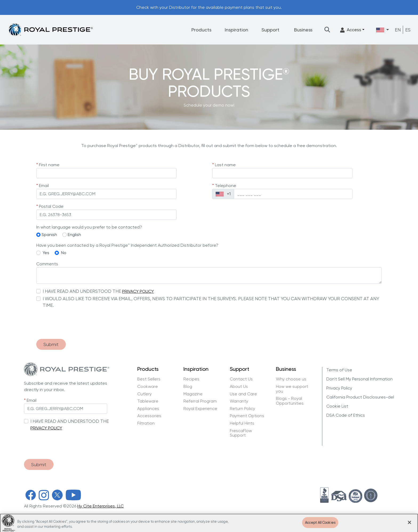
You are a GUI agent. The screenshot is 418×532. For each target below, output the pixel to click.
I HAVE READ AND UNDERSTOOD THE (82, 291)
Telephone (226, 186)
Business (303, 30)
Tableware (148, 401)
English (74, 235)
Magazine (194, 394)
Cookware (148, 387)
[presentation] (77, 324)
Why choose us (292, 379)
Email (44, 186)
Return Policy (242, 409)
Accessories (149, 416)
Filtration (146, 423)
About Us (239, 387)
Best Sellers (149, 379)
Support (270, 30)
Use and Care (243, 394)
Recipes (191, 379)
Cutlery (144, 394)
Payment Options (247, 416)
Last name (225, 165)
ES (408, 30)
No (64, 253)
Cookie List (337, 406)
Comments (47, 264)
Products (201, 30)
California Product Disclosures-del (360, 397)
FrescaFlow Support (241, 433)
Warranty (239, 401)
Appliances (148, 409)
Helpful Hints (242, 423)
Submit (51, 344)
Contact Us (241, 379)
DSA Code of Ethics (346, 415)
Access (351, 30)
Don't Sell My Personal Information (359, 379)
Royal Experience (200, 409)
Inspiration (236, 30)
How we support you (292, 389)
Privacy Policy (339, 388)
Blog (188, 387)
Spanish (49, 235)
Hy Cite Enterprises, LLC (101, 506)
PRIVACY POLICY (138, 291)
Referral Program (200, 401)
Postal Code (51, 206)
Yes (46, 253)
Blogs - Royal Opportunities (290, 401)
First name (49, 165)
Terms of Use (339, 370)
